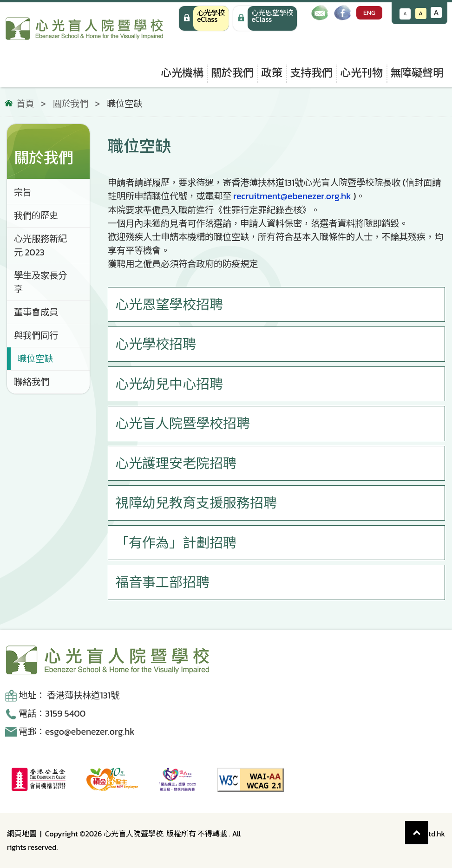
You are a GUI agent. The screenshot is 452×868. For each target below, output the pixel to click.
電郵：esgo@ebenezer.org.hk (77, 732)
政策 (272, 73)
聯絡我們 (32, 382)
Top (429, 828)
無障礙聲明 (417, 73)
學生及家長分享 (40, 282)
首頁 (25, 104)
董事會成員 (36, 312)
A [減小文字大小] (405, 14)
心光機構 (182, 73)
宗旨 (23, 193)
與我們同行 (36, 336)
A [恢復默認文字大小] (421, 13)
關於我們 (232, 73)
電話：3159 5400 (52, 714)
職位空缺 (35, 359)
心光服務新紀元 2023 (40, 246)
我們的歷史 (36, 216)
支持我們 (311, 73)
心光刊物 (361, 73)
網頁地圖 (22, 834)
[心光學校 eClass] (204, 18)
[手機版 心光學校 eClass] (265, 18)
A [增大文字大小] (436, 13)
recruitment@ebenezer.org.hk (292, 196)
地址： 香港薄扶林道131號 (69, 695)
